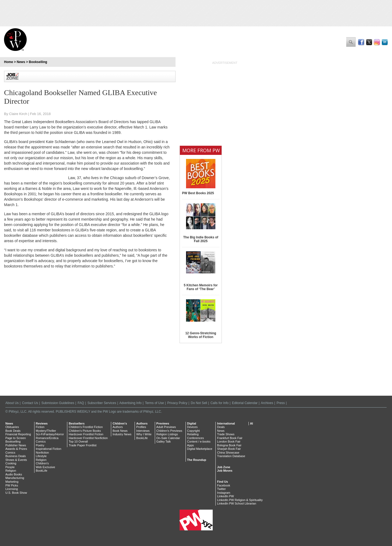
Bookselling (38, 62)
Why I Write (144, 434)
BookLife (42, 471)
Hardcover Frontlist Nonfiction (88, 438)
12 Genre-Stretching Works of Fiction (201, 335)
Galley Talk (164, 441)
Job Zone (224, 467)
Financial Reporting (18, 434)
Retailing (193, 434)
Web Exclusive (45, 467)
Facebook (223, 485)
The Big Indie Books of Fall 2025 (201, 239)
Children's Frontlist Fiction (86, 427)
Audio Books (14, 474)
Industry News (122, 434)
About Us (12, 403)
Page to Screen (16, 438)
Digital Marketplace (200, 449)
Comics (10, 453)
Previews (163, 423)
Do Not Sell (199, 403)
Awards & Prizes (16, 449)
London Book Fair (229, 441)
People (10, 467)
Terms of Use (154, 403)
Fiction (40, 427)
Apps (190, 445)
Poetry (40, 445)
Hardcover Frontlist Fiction (86, 434)
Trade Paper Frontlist (83, 445)
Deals (221, 427)
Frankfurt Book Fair (230, 438)
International (226, 423)
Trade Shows (226, 434)
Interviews (143, 431)
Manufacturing (15, 478)
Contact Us (30, 403)
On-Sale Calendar (168, 438)
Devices (192, 427)
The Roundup (197, 460)
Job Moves (225, 471)
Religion (11, 471)
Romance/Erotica (47, 438)
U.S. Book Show (16, 493)
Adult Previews (166, 427)
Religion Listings (167, 434)
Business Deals (16, 456)
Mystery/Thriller (46, 431)
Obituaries (12, 427)
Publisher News (16, 445)
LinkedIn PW (225, 496)
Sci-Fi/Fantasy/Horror (50, 434)
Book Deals (13, 431)
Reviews (42, 423)
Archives (267, 403)
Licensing (12, 489)
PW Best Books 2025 (198, 193)
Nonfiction (42, 453)
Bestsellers (77, 423)
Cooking (11, 463)
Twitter (221, 489)
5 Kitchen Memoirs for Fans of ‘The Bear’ (201, 287)
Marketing (12, 482)
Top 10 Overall (78, 441)
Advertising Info (130, 403)
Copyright (193, 431)
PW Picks (12, 485)
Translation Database (231, 456)
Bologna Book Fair (229, 445)
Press (281, 403)
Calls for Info (220, 403)
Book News (120, 431)
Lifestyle (41, 456)
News (21, 62)
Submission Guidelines (58, 403)
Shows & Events (16, 460)
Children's (42, 463)
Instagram (224, 493)
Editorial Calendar (245, 403)
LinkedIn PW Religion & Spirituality (240, 500)
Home (8, 62)
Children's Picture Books (85, 431)
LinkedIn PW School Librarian (237, 503)
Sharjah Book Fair (229, 449)
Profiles (141, 427)
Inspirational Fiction (49, 449)
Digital (192, 423)
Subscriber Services (102, 403)
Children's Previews (169, 431)
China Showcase (228, 453)
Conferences (195, 438)
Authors (118, 427)
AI (252, 423)
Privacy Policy (177, 403)
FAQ (81, 403)
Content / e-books (199, 441)
